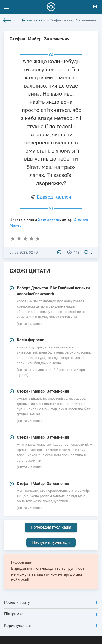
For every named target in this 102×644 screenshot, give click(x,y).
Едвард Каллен (54, 197)
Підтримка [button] (51, 614)
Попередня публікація (51, 527)
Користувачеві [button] (51, 626)
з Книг (41, 20)
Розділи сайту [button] (51, 603)
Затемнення (49, 220)
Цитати (26, 20)
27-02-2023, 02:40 (24, 252)
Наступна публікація (51, 543)
